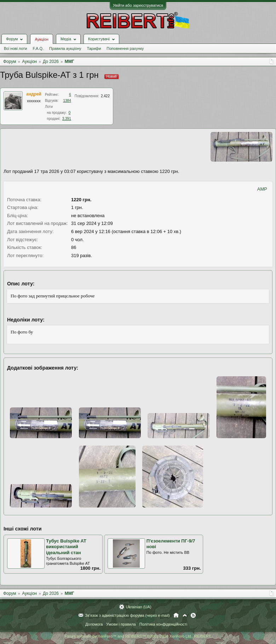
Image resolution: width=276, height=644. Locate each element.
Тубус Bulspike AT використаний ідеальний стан (66, 547)
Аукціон (41, 39)
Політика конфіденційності (163, 624)
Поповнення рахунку (125, 48)
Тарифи (94, 48)
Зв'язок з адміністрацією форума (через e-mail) (127, 615)
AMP (262, 189)
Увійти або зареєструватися (138, 5)
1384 (67, 101)
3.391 (67, 119)
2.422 (105, 96)
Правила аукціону (65, 48)
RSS (193, 615)
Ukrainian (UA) (138, 607)
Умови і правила (121, 624)
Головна (176, 615)
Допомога (94, 624)
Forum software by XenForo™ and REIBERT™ (138, 636)
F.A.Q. (38, 48)
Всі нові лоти (15, 48)
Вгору (185, 615)
